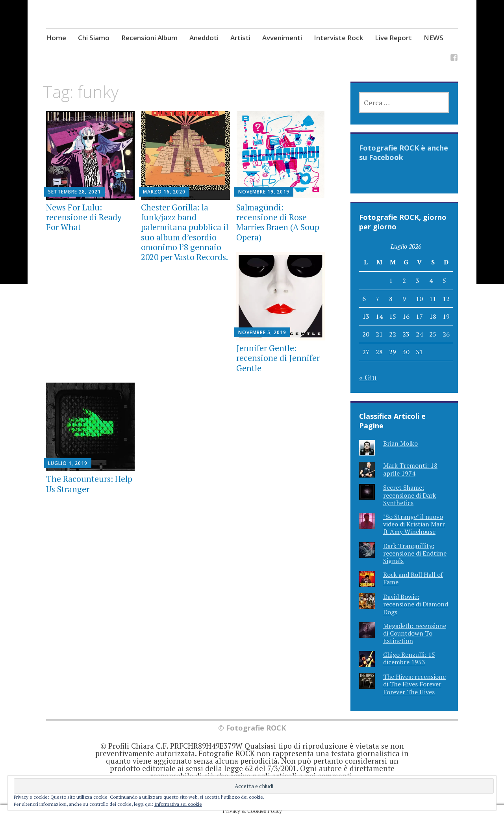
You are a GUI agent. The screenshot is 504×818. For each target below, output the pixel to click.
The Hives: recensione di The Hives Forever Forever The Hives (414, 684)
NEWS (434, 38)
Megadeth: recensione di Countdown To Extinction (415, 633)
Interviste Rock (338, 38)
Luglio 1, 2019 (68, 463)
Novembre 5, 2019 (262, 332)
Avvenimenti (282, 38)
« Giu (368, 377)
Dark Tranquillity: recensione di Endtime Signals (415, 553)
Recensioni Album (149, 38)
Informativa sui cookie (178, 804)
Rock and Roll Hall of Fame (413, 578)
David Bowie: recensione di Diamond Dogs (416, 604)
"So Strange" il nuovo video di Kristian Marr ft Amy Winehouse (414, 524)
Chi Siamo (94, 38)
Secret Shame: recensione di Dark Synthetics (409, 495)
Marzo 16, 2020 (164, 192)
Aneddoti (204, 38)
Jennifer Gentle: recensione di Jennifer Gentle (278, 358)
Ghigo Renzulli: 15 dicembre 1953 (409, 658)
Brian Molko (400, 443)
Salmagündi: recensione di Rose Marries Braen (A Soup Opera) (278, 222)
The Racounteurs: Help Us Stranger (89, 484)
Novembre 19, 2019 (264, 192)
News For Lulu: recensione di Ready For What (84, 217)
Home (56, 38)
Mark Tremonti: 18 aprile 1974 (410, 469)
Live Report (393, 38)
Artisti (240, 38)
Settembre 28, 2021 (74, 192)
